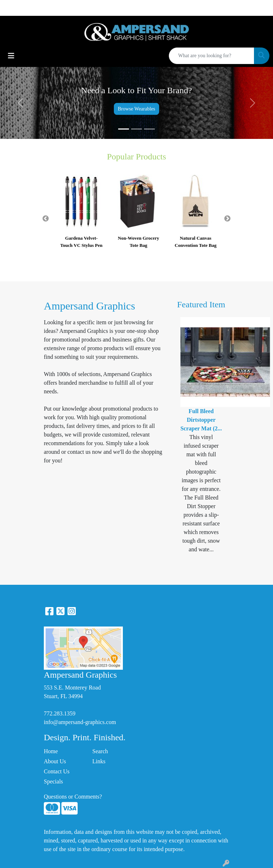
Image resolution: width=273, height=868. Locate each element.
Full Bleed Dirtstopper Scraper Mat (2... (201, 420)
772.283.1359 (60, 713)
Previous (46, 219)
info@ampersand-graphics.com (80, 722)
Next (227, 219)
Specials (53, 781)
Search (100, 751)
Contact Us (57, 771)
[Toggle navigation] (11, 56)
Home (51, 751)
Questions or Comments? (73, 797)
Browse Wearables (136, 109)
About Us (55, 761)
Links (99, 761)
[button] (20, 103)
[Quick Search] (212, 56)
